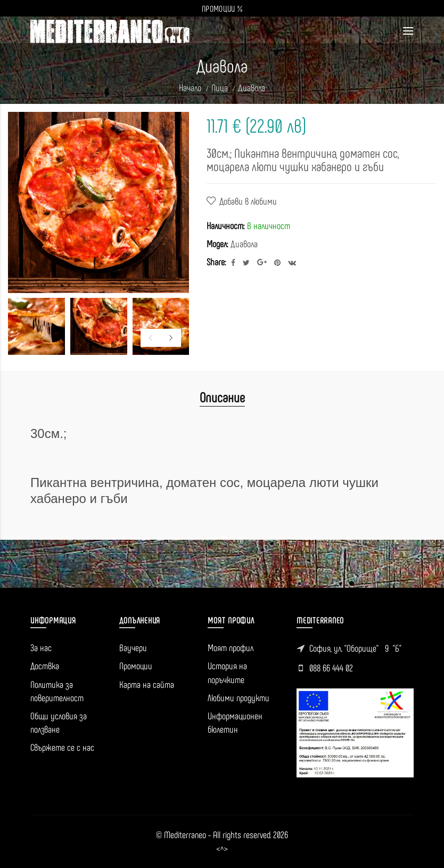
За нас (41, 647)
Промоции (136, 666)
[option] (36, 326)
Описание (222, 397)
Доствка (45, 666)
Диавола (252, 87)
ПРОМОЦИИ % (222, 8)
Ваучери (133, 647)
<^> (222, 849)
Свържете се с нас (62, 747)
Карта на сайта (147, 684)
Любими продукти (239, 697)
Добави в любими (248, 201)
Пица (220, 87)
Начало (190, 87)
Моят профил (231, 647)
